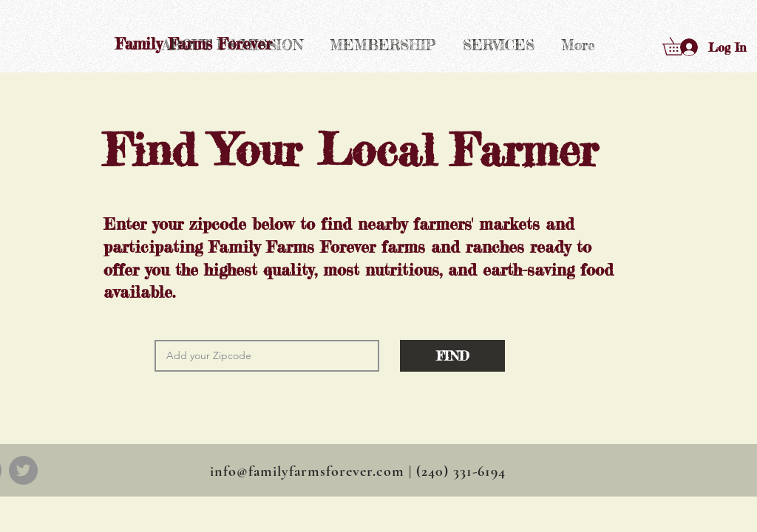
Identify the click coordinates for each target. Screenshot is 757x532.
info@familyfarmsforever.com (307, 471)
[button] (682, 46)
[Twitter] (23, 470)
